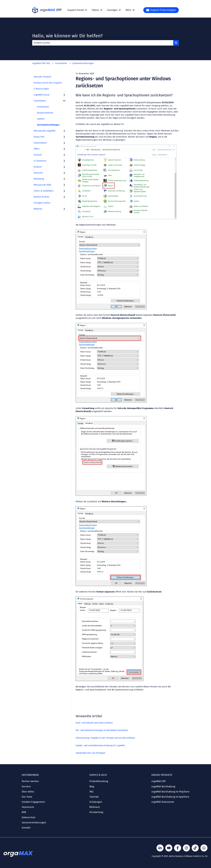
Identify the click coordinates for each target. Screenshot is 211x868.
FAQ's (128, 10)
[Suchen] (176, 43)
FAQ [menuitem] (91, 792)
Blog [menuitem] (92, 787)
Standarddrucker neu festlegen (90, 753)
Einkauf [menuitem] (38, 167)
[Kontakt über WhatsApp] (204, 848)
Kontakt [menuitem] (26, 828)
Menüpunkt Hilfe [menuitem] (42, 185)
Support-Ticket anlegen (161, 10)
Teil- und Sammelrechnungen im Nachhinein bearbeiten (102, 730)
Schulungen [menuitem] (96, 802)
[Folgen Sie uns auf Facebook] (178, 848)
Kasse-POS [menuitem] (39, 137)
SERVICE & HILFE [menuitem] (98, 775)
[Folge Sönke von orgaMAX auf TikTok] (195, 848)
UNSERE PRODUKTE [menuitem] (162, 775)
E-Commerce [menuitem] (40, 161)
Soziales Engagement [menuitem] (33, 802)
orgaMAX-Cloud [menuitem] (42, 95)
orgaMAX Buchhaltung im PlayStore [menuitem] (170, 792)
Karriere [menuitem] (26, 787)
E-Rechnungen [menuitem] (41, 89)
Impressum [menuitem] (28, 807)
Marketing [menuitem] (39, 179)
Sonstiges (112, 10)
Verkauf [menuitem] (38, 155)
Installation (61, 63)
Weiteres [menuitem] (38, 209)
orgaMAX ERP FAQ (41, 63)
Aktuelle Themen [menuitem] (42, 77)
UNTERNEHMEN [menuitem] (30, 775)
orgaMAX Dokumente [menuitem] (163, 802)
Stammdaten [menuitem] (40, 143)
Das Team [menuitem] (27, 797)
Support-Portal (76, 10)
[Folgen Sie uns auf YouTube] (169, 848)
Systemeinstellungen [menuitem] (48, 125)
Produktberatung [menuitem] (99, 781)
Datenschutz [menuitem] (29, 817)
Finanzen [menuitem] (38, 173)
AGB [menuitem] (24, 812)
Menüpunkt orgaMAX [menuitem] (45, 131)
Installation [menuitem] (40, 101)
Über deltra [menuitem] (28, 792)
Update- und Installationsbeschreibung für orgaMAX (100, 746)
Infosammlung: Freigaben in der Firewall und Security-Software (105, 738)
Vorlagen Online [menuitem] (42, 203)
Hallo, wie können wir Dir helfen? (67, 36)
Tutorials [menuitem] (94, 797)
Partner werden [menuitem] (30, 781)
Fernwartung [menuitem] (96, 812)
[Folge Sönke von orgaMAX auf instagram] (186, 848)
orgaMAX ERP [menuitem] (159, 781)
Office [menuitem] (37, 149)
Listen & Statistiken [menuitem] (44, 191)
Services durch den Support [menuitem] (48, 83)
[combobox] (103, 43)
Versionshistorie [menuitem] (45, 113)
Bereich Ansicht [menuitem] (42, 197)
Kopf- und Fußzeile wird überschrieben (94, 723)
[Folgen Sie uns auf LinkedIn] (160, 848)
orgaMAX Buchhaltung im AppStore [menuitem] (170, 797)
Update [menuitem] (41, 119)
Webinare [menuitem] (95, 807)
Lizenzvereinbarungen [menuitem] (34, 823)
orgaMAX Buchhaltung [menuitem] (163, 787)
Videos (95, 10)
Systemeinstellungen (83, 63)
